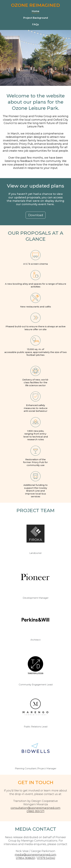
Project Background (36, 18)
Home (36, 11)
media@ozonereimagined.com (35, 855)
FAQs (36, 24)
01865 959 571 (35, 811)
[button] (36, 215)
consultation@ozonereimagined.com (35, 808)
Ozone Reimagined (35, 5)
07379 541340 (46, 858)
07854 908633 (25, 858)
